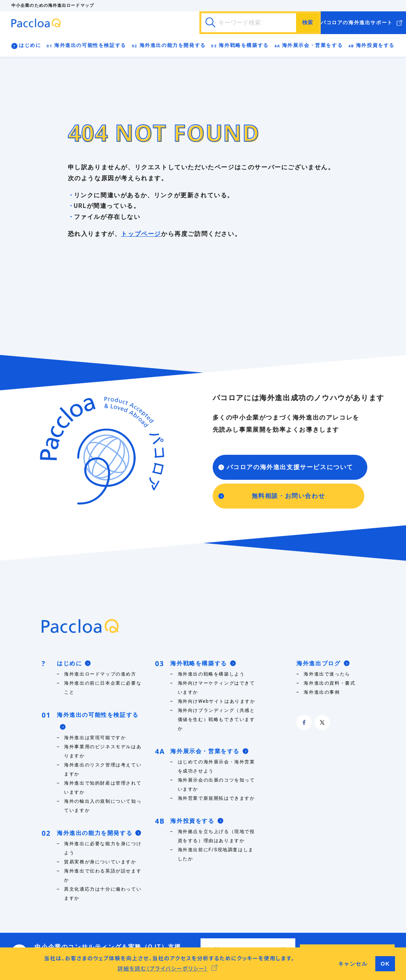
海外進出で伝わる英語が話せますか (103, 875)
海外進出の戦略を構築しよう (211, 674)
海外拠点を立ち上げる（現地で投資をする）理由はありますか (216, 836)
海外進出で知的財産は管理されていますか (103, 788)
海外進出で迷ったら (327, 674)
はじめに (30, 45)
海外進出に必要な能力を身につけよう (103, 848)
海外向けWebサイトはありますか (217, 701)
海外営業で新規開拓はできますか (216, 798)
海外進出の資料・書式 (331, 683)
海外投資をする (375, 45)
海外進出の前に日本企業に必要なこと (103, 688)
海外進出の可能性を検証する (90, 45)
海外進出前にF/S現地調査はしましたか (216, 854)
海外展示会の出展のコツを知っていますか (216, 785)
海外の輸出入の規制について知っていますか (103, 806)
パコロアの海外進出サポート (357, 23)
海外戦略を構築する (244, 45)
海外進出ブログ (323, 663)
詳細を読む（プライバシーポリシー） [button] (163, 968)
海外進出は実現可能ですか (95, 738)
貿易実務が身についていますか (100, 862)
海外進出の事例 (322, 692)
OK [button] (385, 964)
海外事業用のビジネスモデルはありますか (103, 751)
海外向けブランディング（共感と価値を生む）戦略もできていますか (216, 719)
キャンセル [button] (353, 964)
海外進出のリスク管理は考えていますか (103, 769)
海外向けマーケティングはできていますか (216, 688)
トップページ (141, 234)
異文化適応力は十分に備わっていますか (103, 894)
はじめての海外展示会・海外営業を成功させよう (216, 766)
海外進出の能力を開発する (173, 45)
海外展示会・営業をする (313, 45)
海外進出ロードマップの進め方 (100, 674)
